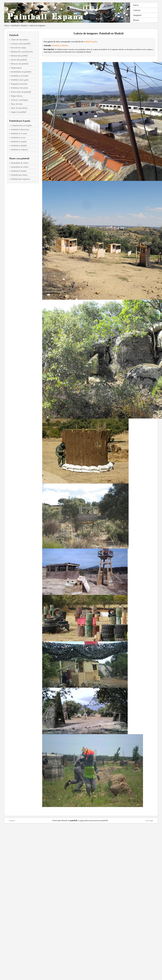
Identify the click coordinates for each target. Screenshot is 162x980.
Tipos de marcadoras (19, 108)
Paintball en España (19, 141)
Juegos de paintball (19, 112)
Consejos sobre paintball (21, 44)
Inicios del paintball (19, 60)
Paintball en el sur (18, 137)
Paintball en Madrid (19, 25)
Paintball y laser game (20, 80)
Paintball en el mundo (20, 76)
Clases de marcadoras (20, 40)
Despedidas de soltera (20, 163)
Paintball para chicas (19, 175)
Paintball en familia (19, 171)
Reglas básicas (17, 96)
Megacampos (16, 68)
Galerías (137, 10)
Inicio (136, 5)
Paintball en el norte (19, 133)
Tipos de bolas (17, 104)
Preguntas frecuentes (19, 84)
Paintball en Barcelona (20, 129)
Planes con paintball (19, 158)
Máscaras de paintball (20, 64)
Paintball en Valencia (19, 150)
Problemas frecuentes (19, 88)
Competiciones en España (21, 125)
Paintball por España (20, 121)
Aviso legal (149, 820)
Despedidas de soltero (20, 167)
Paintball (14, 35)
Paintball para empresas (20, 179)
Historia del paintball (19, 56)
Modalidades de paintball (21, 72)
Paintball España (91, 42)
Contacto (12, 820)
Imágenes (137, 15)
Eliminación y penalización (22, 52)
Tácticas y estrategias (19, 100)
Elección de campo (18, 48)
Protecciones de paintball (21, 92)
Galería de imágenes (37, 25)
